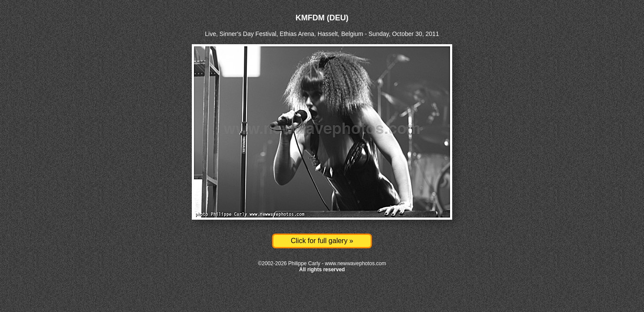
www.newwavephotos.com (356, 263)
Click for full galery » (322, 241)
